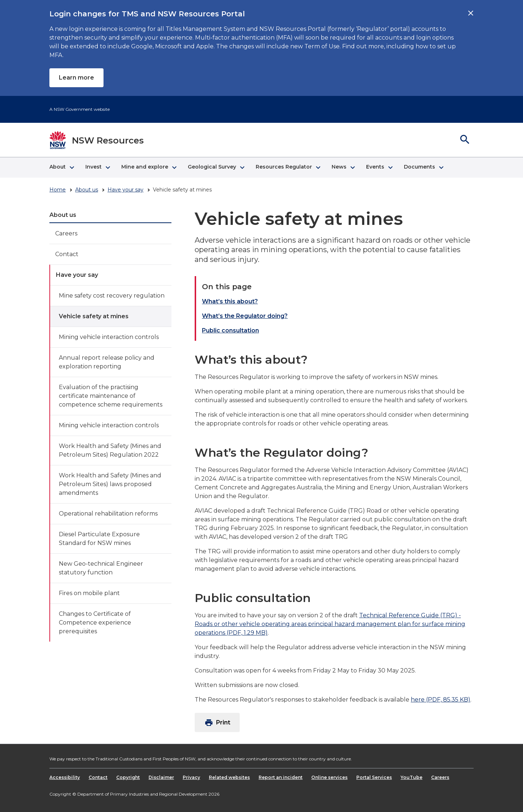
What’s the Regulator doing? (245, 316)
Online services (329, 777)
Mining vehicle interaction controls (109, 337)
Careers (66, 233)
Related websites (229, 777)
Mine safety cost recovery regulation (112, 296)
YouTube (411, 777)
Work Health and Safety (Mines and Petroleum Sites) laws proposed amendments (110, 484)
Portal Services (374, 777)
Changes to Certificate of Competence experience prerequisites (95, 623)
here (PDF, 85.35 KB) (441, 700)
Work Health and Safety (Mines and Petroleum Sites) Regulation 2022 (110, 450)
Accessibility (65, 777)
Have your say (125, 190)
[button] (62, 167)
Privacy (191, 777)
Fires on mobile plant (89, 593)
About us (87, 190)
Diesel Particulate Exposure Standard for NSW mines (99, 539)
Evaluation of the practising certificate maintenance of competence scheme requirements (111, 396)
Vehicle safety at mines (94, 316)
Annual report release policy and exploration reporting (107, 362)
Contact (67, 254)
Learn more (76, 78)
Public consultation (230, 330)
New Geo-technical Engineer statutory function (101, 568)
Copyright (128, 777)
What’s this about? (230, 301)
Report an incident (281, 777)
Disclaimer (161, 777)
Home (58, 190)
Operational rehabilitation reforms (108, 514)
